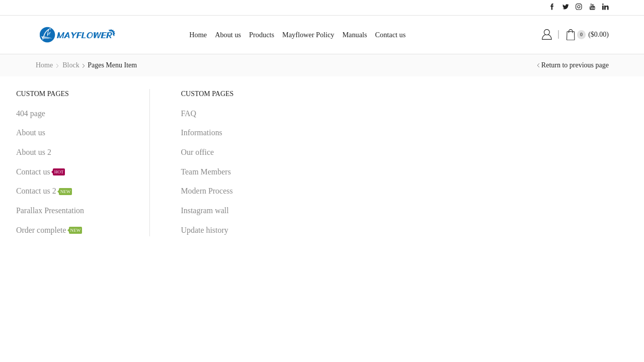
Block (71, 65)
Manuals (354, 35)
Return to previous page (575, 65)
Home (198, 35)
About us (228, 35)
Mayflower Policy (308, 35)
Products (262, 35)
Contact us (391, 35)
